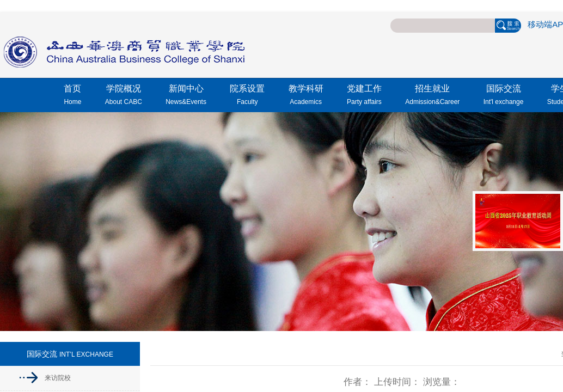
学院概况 (124, 96)
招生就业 (432, 96)
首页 (72, 96)
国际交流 (504, 96)
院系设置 (247, 96)
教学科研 (306, 96)
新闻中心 (186, 96)
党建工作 (364, 96)
